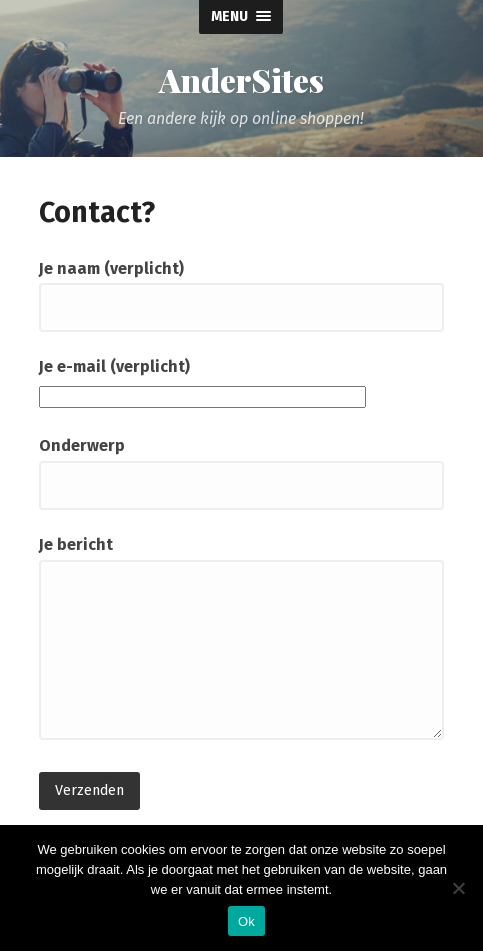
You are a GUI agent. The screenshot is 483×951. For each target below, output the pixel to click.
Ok (246, 921)
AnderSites (241, 80)
